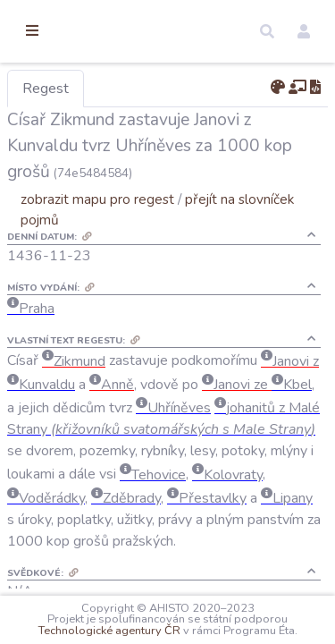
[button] (267, 31)
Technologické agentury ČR (243, 619)
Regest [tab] (138, 89)
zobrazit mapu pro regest (190, 225)
